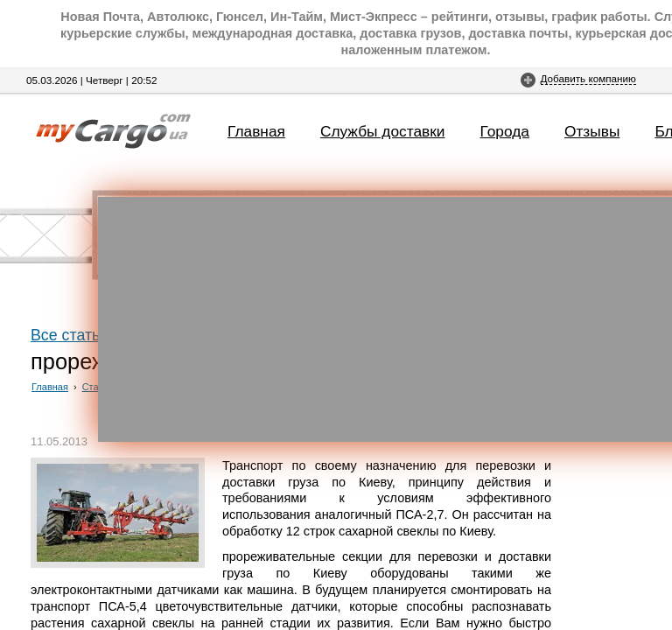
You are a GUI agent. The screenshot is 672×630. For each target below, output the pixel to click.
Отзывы (592, 131)
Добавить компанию (588, 78)
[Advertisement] (385, 319)
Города (505, 131)
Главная (256, 131)
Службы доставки (383, 131)
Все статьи (70, 335)
